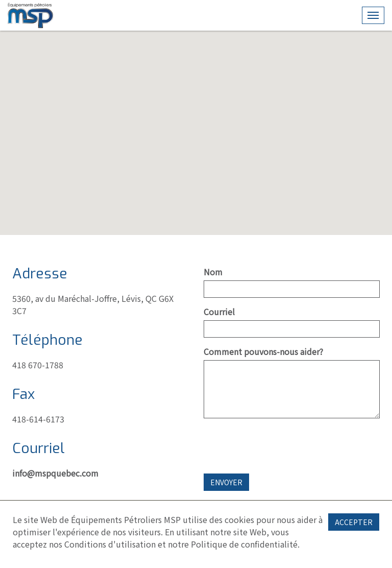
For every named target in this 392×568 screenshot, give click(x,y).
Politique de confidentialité (244, 544)
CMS (30, 15)
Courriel (219, 312)
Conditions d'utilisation (110, 544)
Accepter (354, 522)
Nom (213, 272)
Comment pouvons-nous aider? (263, 351)
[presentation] (281, 446)
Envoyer (226, 482)
